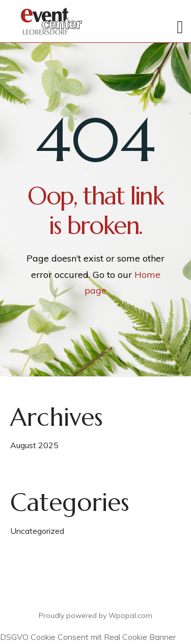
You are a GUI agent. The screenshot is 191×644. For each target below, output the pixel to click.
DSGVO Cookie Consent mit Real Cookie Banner (88, 637)
